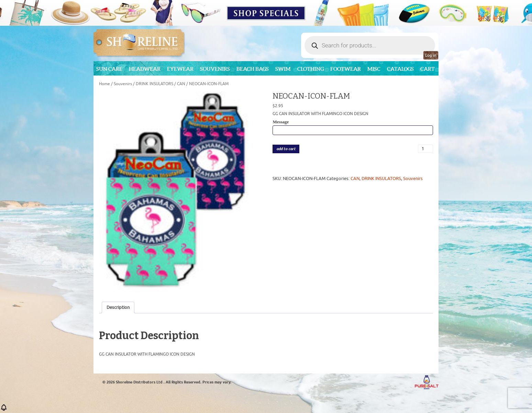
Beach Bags (253, 69)
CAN (181, 84)
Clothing (311, 69)
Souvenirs (215, 69)
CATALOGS (400, 69)
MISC (374, 69)
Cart (428, 69)
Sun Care (109, 69)
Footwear (346, 69)
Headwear (145, 69)
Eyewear (180, 69)
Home (104, 84)
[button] (4, 410)
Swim (283, 69)
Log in (431, 55)
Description (118, 307)
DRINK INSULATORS (154, 84)
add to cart (286, 149)
